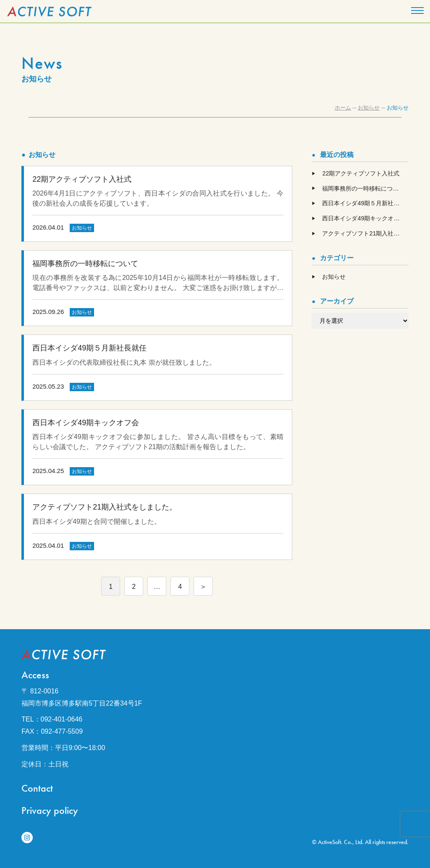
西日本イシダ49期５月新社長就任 (365, 203)
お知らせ (334, 277)
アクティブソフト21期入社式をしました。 (365, 233)
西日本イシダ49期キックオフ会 (364, 218)
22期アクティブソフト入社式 (361, 173)
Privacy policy (50, 810)
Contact (37, 788)
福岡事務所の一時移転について (363, 188)
